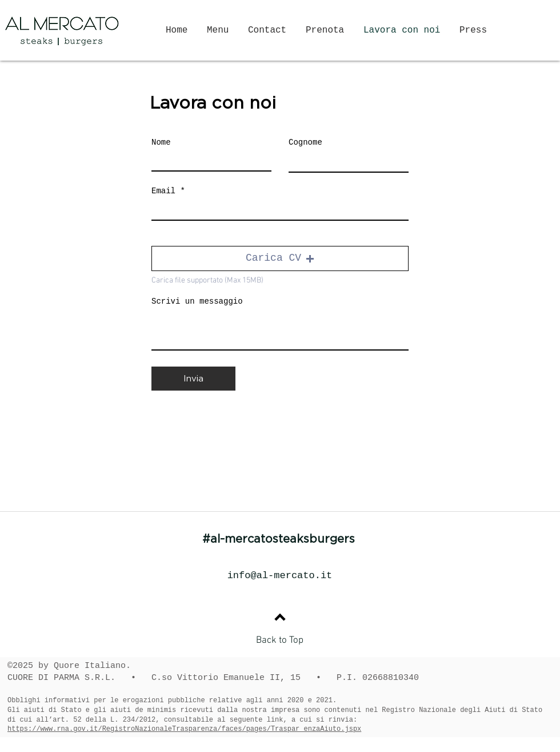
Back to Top (280, 640)
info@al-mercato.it (280, 576)
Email (163, 191)
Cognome (305, 142)
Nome (161, 142)
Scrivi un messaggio (197, 301)
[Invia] (193, 379)
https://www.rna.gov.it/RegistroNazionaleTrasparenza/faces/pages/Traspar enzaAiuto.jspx (184, 729)
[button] (280, 258)
